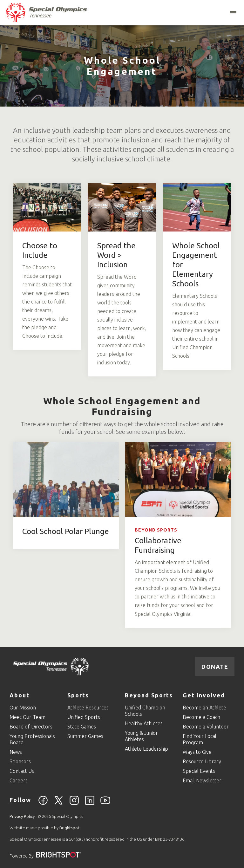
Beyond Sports (156, 530)
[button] (233, 13)
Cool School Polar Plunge (66, 531)
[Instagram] (74, 804)
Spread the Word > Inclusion (116, 255)
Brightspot (69, 828)
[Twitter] (59, 804)
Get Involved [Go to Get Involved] (204, 695)
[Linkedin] (90, 804)
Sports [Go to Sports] (78, 695)
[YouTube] (105, 804)
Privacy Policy (22, 816)
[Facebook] (43, 804)
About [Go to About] (20, 695)
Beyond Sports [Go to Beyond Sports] (149, 695)
